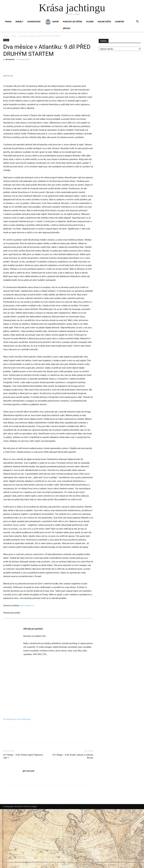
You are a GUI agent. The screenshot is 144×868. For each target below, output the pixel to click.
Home (6, 36)
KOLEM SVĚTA (104, 22)
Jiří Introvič (10, 59)
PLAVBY (90, 22)
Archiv (67, 28)
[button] (137, 22)
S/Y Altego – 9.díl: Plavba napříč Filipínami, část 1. (23, 811)
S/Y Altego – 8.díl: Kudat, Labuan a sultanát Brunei (73, 811)
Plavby (13, 36)
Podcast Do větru (73, 22)
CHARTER (119, 22)
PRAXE (8, 22)
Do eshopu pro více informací (17, 774)
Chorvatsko (34, 22)
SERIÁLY (19, 22)
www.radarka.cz (27, 660)
